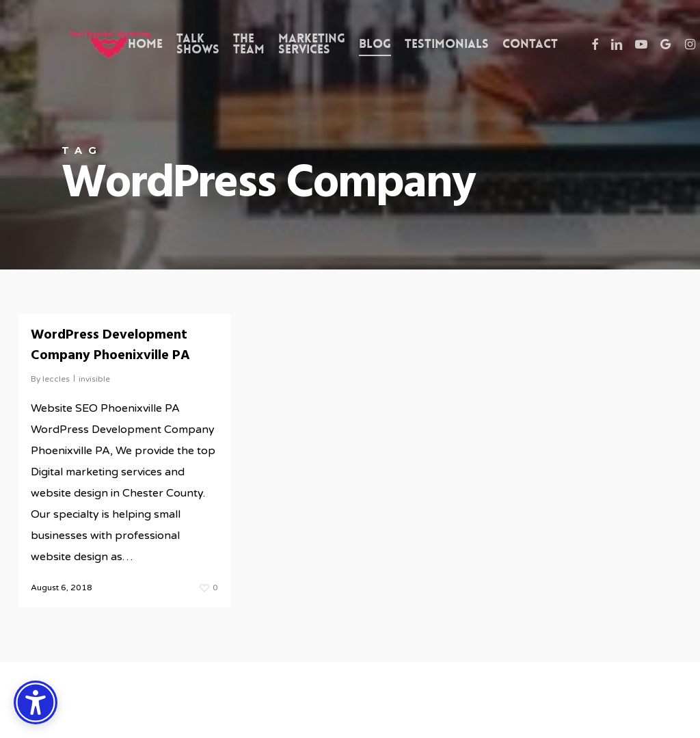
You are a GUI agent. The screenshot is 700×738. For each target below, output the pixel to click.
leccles (56, 379)
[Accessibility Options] (36, 702)
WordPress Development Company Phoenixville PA (110, 345)
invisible (94, 379)
